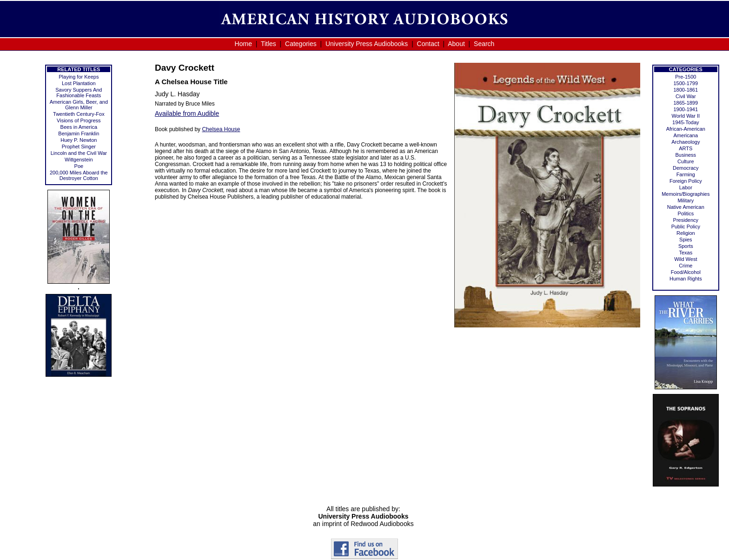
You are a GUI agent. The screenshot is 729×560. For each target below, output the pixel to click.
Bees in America (79, 127)
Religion (686, 233)
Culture (686, 161)
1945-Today (686, 122)
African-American (686, 129)
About (456, 44)
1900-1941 (686, 109)
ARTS (686, 148)
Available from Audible (187, 113)
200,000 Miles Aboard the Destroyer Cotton (79, 175)
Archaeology (686, 142)
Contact (428, 44)
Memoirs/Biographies (686, 194)
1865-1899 (686, 103)
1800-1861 (686, 90)
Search (484, 44)
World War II (686, 116)
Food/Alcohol (686, 272)
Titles (268, 44)
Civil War (686, 96)
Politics (686, 213)
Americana (686, 135)
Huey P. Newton (79, 140)
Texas (686, 253)
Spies (686, 240)
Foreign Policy (686, 181)
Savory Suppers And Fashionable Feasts (79, 93)
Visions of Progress (79, 120)
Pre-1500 (686, 77)
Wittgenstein (79, 160)
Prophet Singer (79, 147)
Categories (301, 44)
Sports (686, 246)
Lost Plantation (79, 83)
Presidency (686, 220)
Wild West (686, 259)
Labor (686, 187)
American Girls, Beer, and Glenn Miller (79, 105)
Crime (686, 266)
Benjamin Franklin (79, 133)
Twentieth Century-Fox (79, 114)
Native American (686, 207)
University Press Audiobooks (367, 44)
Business (686, 155)
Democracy (686, 168)
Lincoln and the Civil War (79, 153)
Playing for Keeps (79, 77)
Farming (686, 174)
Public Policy (686, 227)
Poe (79, 166)
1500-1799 (686, 83)
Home (243, 44)
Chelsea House (221, 129)
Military (686, 200)
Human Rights (686, 279)
